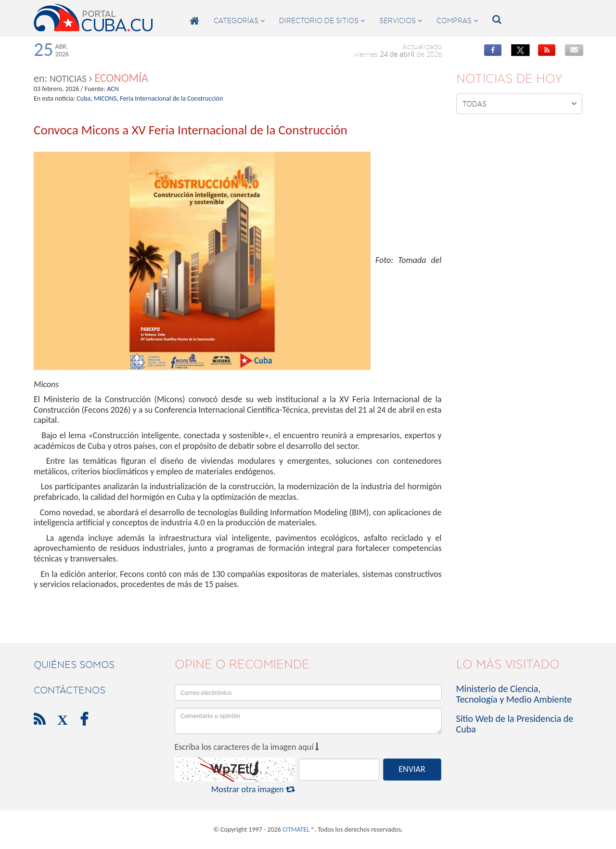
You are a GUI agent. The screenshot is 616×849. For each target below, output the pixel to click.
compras (457, 21)
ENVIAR (412, 769)
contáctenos (70, 690)
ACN (113, 89)
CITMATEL (296, 829)
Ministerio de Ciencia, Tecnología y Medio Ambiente (514, 694)
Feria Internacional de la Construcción (171, 98)
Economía (121, 78)
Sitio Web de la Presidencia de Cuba (515, 724)
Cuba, (84, 98)
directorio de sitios (322, 21)
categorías (239, 21)
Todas (520, 104)
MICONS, (106, 98)
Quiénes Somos (74, 665)
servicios (401, 21)
